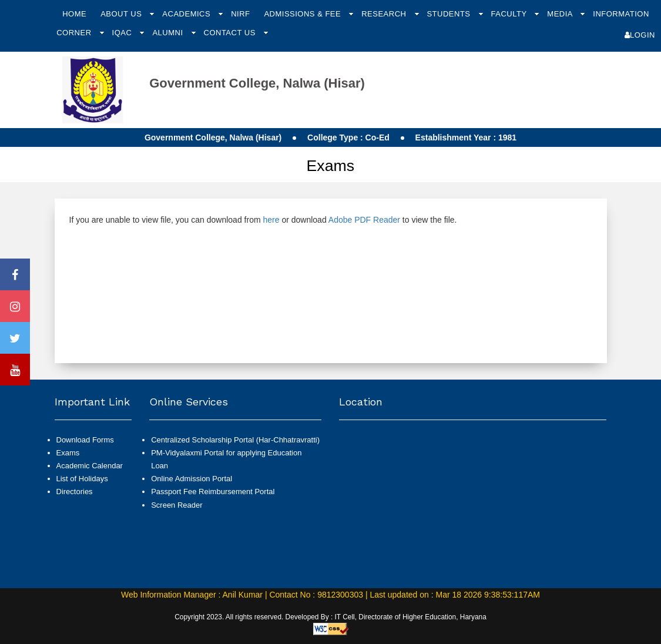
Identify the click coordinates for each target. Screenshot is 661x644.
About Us (122, 14)
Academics (187, 14)
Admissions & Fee (303, 14)
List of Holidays (82, 479)
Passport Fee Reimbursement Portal (213, 492)
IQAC (123, 33)
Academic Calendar (90, 466)
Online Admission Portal (192, 479)
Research (385, 14)
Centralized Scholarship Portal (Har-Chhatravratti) (235, 440)
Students (449, 14)
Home (74, 14)
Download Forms (85, 440)
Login (640, 35)
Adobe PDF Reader (364, 220)
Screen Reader (177, 505)
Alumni (169, 33)
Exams (68, 453)
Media (561, 14)
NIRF (240, 14)
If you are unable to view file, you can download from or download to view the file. (263, 220)
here (271, 220)
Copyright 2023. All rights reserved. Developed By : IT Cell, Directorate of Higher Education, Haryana (331, 617)
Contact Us (231, 33)
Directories (75, 492)
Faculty (510, 14)
